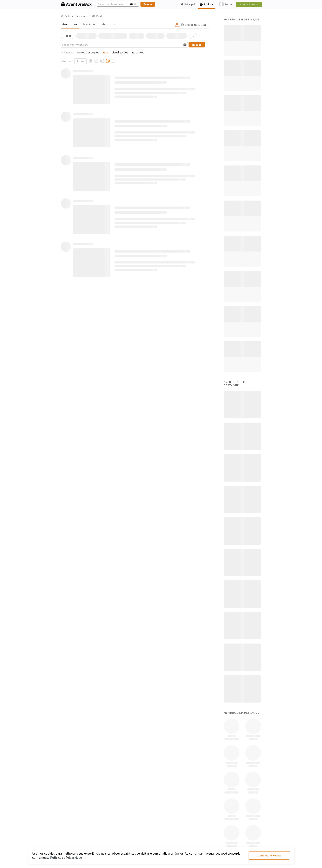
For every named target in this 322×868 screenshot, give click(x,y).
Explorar (207, 4)
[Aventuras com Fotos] (96, 61)
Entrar (225, 4)
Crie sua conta (249, 4)
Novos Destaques (88, 52)
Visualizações (120, 52)
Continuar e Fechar (269, 856)
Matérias (89, 24)
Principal (188, 4)
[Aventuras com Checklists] (114, 61)
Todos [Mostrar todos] (81, 61)
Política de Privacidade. (66, 857)
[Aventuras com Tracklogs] (108, 61)
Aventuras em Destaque (235, 384)
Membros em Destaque (242, 713)
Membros (108, 24)
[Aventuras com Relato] (91, 61)
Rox (106, 52)
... (193, 36)
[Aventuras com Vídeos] (102, 61)
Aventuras (70, 24)
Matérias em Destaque (241, 19)
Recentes (138, 52)
